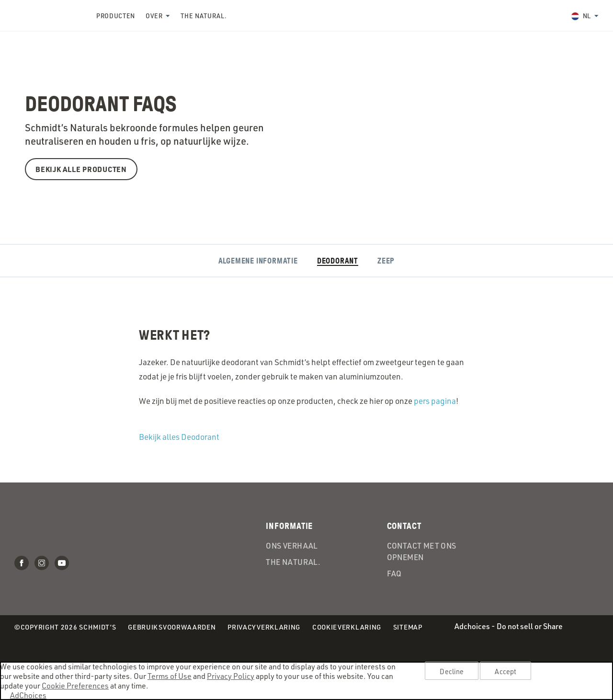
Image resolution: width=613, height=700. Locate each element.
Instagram (42, 563)
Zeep (386, 261)
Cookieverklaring (347, 627)
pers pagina (435, 401)
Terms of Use (170, 676)
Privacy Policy (231, 676)
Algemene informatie (258, 261)
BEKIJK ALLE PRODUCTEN (81, 169)
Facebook (22, 563)
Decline (452, 671)
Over (154, 16)
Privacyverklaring (264, 627)
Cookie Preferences (75, 686)
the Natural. (204, 16)
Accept (505, 671)
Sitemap (408, 627)
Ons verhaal (292, 546)
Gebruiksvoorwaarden (172, 627)
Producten (116, 16)
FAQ (394, 574)
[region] (306, 681)
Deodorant (338, 261)
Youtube (62, 563)
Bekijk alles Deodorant (179, 437)
